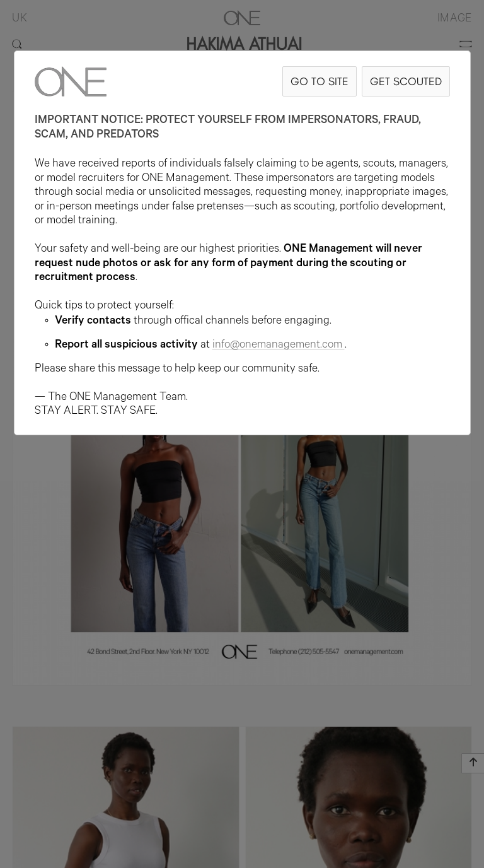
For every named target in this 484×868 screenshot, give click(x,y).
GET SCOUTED (406, 81)
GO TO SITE (320, 81)
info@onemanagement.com (279, 346)
